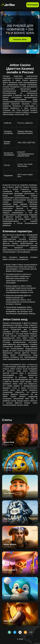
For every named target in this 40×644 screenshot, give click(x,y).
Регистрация (33, 5)
